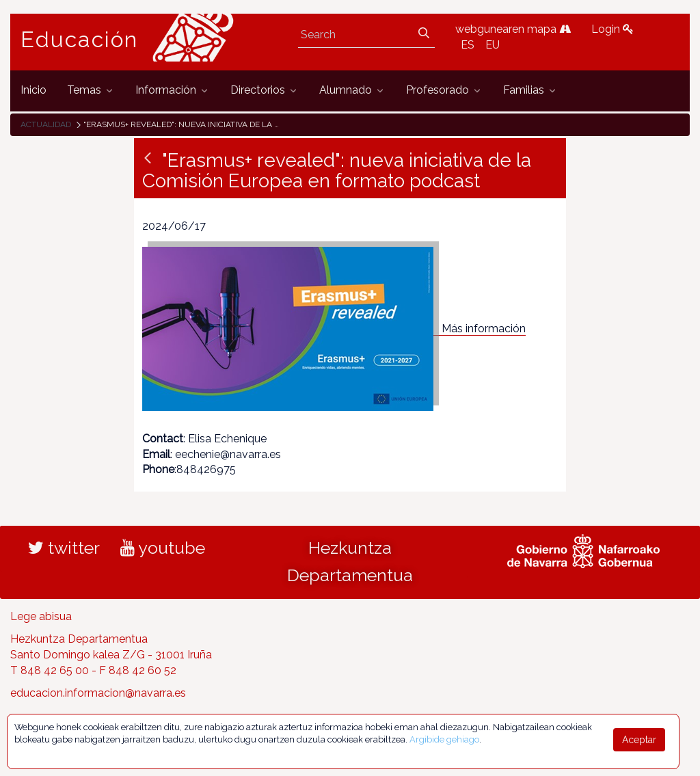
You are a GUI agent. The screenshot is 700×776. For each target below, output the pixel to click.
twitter (64, 548)
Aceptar (639, 740)
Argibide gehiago (444, 739)
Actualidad (46, 124)
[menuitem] (33, 91)
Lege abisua (41, 616)
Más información (484, 329)
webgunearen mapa (513, 29)
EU (493, 45)
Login (612, 29)
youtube (163, 548)
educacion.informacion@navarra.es (98, 693)
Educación (79, 40)
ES (468, 45)
